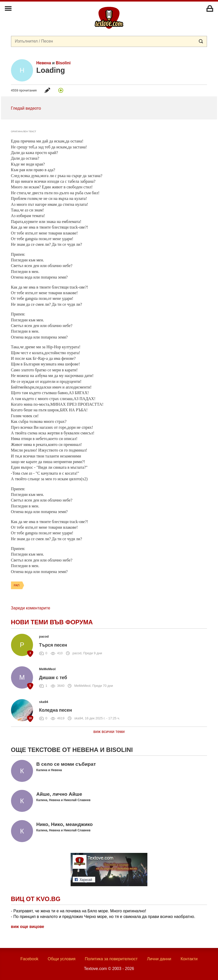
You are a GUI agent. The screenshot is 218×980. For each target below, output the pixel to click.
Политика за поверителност (111, 959)
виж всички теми (109, 732)
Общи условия (62, 959)
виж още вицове (28, 927)
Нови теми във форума (52, 622)
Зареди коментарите (31, 608)
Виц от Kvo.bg (36, 899)
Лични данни (159, 959)
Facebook (29, 959)
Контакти (189, 959)
